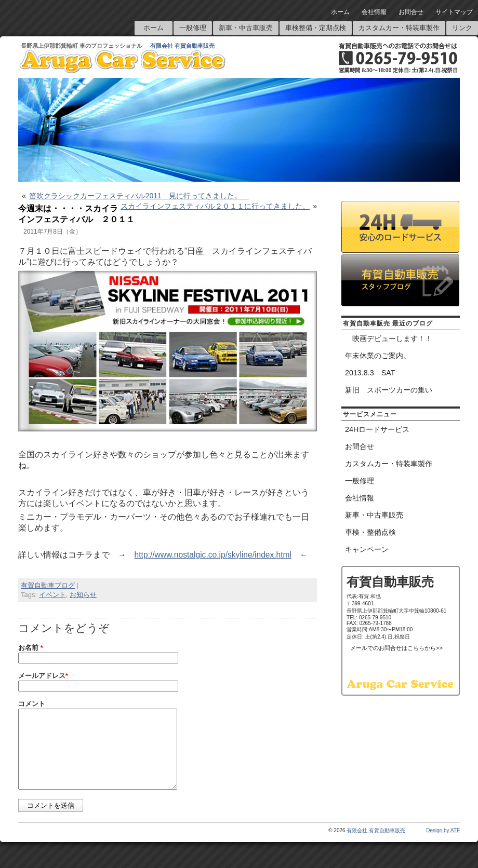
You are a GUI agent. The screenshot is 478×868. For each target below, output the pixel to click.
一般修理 (193, 28)
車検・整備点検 (370, 532)
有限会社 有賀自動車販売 (182, 46)
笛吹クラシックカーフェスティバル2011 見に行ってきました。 (139, 196)
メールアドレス (43, 676)
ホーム (340, 12)
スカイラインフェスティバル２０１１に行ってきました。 (215, 206)
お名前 (31, 648)
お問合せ (411, 12)
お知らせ (83, 595)
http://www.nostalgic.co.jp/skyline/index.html (213, 555)
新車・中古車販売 (246, 28)
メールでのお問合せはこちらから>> (396, 648)
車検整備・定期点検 (316, 28)
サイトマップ (454, 12)
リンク (462, 28)
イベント (52, 595)
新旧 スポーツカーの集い (389, 390)
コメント (32, 704)
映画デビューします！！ (389, 338)
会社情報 (374, 12)
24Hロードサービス (377, 429)
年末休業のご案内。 (378, 356)
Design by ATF (443, 846)
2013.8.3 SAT (370, 373)
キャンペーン (367, 549)
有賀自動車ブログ (48, 585)
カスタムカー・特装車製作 (399, 28)
